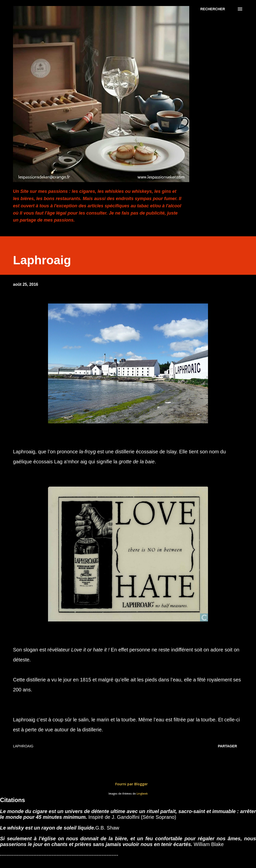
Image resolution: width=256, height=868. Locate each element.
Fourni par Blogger (128, 784)
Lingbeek (142, 794)
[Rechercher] (213, 9)
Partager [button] (227, 746)
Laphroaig (23, 746)
